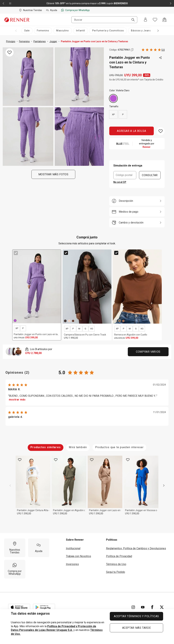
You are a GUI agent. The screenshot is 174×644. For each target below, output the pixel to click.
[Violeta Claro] (113, 98)
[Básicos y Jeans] (141, 31)
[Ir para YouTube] (143, 607)
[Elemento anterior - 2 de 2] (3, 3)
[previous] (10, 486)
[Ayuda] (39, 548)
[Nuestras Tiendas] (15, 548)
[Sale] (27, 31)
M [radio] (79, 329)
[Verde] (119, 321)
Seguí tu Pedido (116, 572)
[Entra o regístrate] (145, 20)
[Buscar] (132, 20)
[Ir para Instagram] (133, 607)
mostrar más (17, 400)
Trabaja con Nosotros (79, 556)
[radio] (113, 98)
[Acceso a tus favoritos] (155, 20)
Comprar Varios (148, 352)
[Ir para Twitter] (162, 607)
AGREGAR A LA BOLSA (132, 131)
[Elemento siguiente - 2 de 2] (171, 3)
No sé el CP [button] (120, 182)
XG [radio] (92, 329)
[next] (164, 486)
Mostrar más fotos (53, 174)
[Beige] (69, 321)
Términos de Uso (116, 564)
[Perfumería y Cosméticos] (108, 31)
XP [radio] (113, 114)
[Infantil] (81, 31)
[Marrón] (65, 321)
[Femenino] (43, 31)
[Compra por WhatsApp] (15, 569)
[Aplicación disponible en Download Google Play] (44, 607)
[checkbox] (16, 253)
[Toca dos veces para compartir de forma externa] (161, 58)
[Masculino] (63, 31)
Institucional (73, 548)
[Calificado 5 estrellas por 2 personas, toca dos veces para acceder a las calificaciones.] (153, 50)
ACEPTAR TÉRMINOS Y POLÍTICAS (136, 616)
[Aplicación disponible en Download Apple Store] (19, 607)
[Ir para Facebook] (152, 607)
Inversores (72, 564)
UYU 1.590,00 (24, 514)
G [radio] (85, 329)
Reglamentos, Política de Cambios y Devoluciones (136, 548)
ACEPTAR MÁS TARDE (137, 628)
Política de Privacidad (119, 556)
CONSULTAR (150, 175)
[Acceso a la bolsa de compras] (164, 20)
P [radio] (123, 114)
